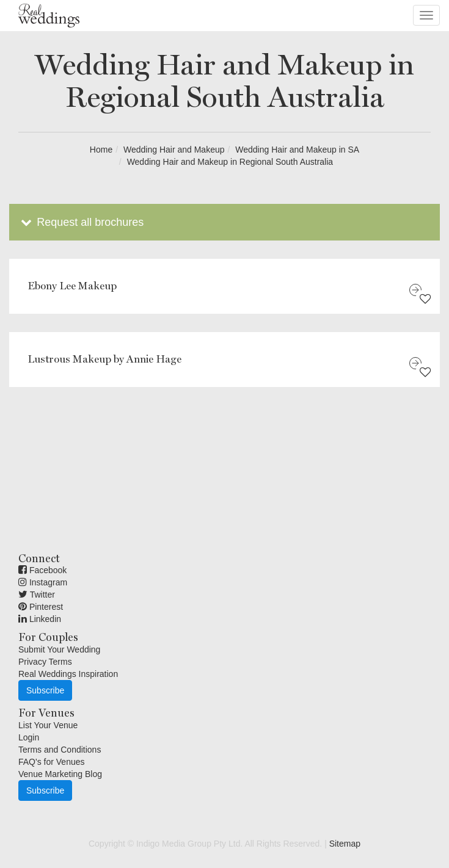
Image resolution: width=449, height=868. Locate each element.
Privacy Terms (45, 662)
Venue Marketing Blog (60, 774)
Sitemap (345, 844)
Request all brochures (81, 222)
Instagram (43, 582)
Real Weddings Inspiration (68, 674)
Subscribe (45, 690)
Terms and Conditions (60, 750)
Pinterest (41, 607)
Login (29, 737)
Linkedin (40, 619)
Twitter (37, 595)
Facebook (42, 570)
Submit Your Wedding (59, 649)
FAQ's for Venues (52, 762)
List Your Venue (48, 725)
